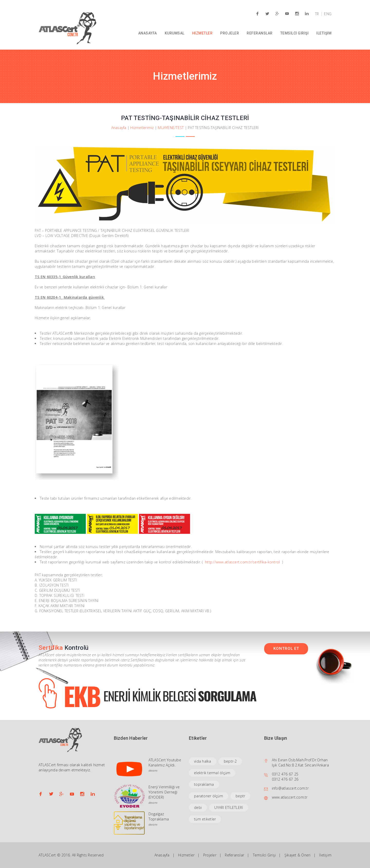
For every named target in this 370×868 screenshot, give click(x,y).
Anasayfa (119, 128)
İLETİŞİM (324, 33)
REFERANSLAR (260, 33)
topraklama (204, 784)
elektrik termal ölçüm (212, 773)
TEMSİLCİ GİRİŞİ (295, 33)
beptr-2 (230, 761)
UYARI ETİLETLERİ (229, 807)
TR (317, 14)
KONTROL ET (286, 648)
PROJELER (230, 33)
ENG (328, 14)
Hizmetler (186, 855)
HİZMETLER (202, 33)
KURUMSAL (175, 33)
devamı (153, 770)
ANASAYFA (148, 33)
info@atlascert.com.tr (290, 788)
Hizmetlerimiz (142, 128)
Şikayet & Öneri (298, 855)
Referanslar (234, 855)
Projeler (210, 855)
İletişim (325, 855)
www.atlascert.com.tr (290, 797)
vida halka (203, 761)
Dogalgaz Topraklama (159, 816)
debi (198, 807)
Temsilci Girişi (264, 855)
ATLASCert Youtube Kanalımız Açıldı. (165, 762)
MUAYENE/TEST (171, 128)
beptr (240, 796)
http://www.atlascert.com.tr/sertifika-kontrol (242, 562)
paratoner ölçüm (209, 796)
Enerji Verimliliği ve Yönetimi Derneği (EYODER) (164, 792)
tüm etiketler (205, 819)
